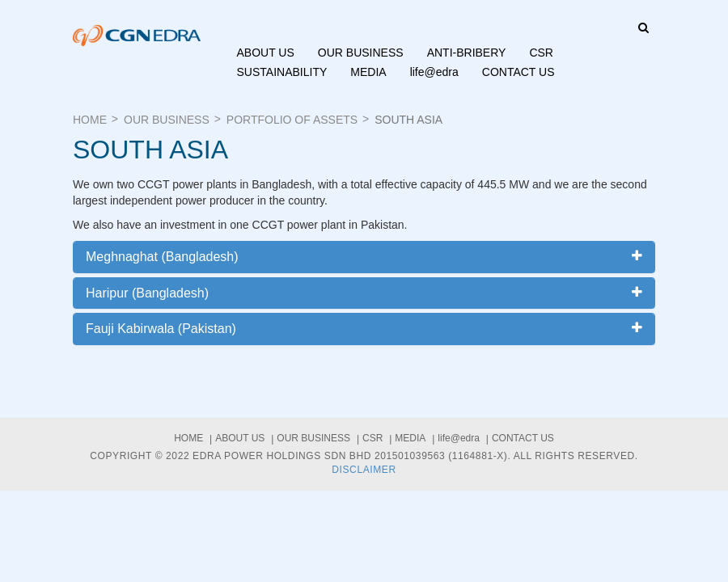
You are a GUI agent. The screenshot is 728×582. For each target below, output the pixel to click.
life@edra (434, 72)
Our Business (361, 53)
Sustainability (282, 72)
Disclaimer (364, 470)
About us (266, 53)
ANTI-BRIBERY (467, 53)
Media (368, 72)
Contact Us (518, 72)
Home (90, 120)
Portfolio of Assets (292, 120)
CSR (541, 53)
